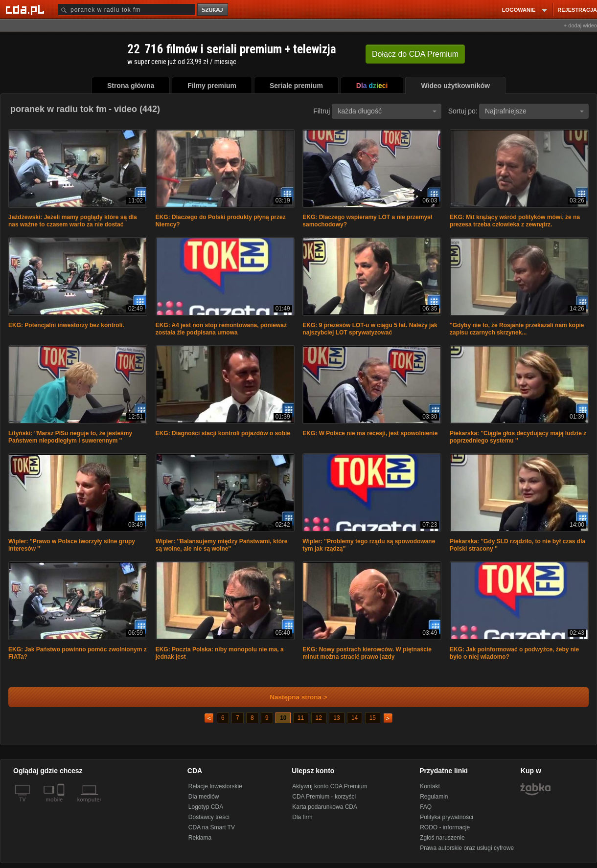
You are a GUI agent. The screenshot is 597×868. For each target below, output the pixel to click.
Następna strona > (292, 697)
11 (301, 718)
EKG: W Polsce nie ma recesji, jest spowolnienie (370, 433)
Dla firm (302, 817)
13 (336, 718)
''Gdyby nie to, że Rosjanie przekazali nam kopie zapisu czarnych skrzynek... (517, 329)
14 (355, 718)
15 (373, 718)
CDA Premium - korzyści (324, 797)
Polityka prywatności (447, 817)
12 (319, 718)
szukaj (213, 10)
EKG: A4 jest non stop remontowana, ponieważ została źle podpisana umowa (221, 329)
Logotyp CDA (206, 807)
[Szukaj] (127, 10)
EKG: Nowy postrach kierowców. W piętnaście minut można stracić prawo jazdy (367, 653)
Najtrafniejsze (534, 111)
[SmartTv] (62, 805)
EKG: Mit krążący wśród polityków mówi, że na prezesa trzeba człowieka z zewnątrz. (515, 221)
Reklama (200, 838)
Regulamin (434, 797)
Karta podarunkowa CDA (325, 807)
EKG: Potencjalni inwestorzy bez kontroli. (66, 325)
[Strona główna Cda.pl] (26, 9)
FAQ (426, 807)
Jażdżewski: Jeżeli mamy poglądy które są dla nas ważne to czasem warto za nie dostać (73, 221)
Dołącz (415, 54)
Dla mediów (204, 797)
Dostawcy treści (209, 817)
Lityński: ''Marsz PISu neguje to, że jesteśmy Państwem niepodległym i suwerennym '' (70, 437)
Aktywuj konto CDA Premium (330, 786)
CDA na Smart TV (212, 827)
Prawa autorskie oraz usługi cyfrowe (467, 848)
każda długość (387, 111)
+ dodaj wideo (580, 25)
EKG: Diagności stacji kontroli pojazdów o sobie (223, 433)
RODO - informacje (445, 827)
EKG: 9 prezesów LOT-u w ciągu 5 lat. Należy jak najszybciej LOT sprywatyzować (370, 329)
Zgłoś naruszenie (442, 838)
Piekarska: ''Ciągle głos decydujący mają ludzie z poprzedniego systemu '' (518, 437)
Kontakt (430, 786)
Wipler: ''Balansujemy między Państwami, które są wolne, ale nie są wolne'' (222, 545)
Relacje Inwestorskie (215, 786)
